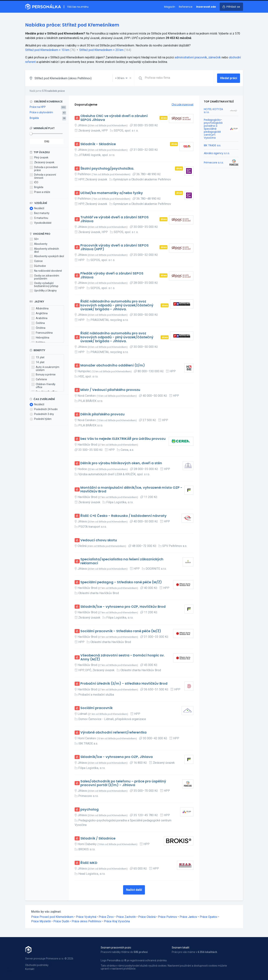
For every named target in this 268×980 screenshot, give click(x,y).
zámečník (215, 57)
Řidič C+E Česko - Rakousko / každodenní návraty (123, 516)
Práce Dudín (61, 921)
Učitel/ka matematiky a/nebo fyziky (112, 193)
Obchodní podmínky (37, 965)
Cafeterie (39, 380)
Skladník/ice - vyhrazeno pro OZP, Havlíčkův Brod (123, 607)
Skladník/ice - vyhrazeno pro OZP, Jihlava (117, 757)
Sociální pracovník (97, 708)
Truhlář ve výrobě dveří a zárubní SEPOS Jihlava (115, 219)
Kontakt (30, 969)
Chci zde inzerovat (182, 104)
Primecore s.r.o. (214, 163)
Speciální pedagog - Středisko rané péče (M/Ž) (121, 582)
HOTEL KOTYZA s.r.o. (213, 111)
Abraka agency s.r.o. (217, 153)
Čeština (38, 323)
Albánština (40, 309)
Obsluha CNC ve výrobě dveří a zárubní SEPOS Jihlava (114, 118)
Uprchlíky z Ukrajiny (43, 291)
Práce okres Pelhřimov (87, 921)
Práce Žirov (106, 917)
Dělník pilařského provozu (102, 414)
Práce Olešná (147, 917)
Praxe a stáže (40, 192)
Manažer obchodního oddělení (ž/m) (113, 365)
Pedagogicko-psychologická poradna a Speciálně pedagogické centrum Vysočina (213, 129)
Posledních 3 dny (42, 414)
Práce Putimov (168, 917)
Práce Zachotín (126, 917)
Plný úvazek (39, 158)
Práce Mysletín (41, 921)
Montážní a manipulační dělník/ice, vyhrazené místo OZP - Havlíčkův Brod (131, 490)
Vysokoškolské (41, 223)
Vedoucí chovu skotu (99, 540)
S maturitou (39, 218)
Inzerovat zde (206, 7)
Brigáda (34, 118)
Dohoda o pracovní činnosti (43, 176)
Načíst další (134, 890)
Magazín (170, 7)
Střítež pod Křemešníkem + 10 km (47, 50)
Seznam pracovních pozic (116, 948)
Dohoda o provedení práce (44, 169)
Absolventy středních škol (44, 250)
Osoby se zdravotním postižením (44, 277)
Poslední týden (41, 419)
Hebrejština (40, 338)
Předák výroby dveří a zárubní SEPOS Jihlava (112, 275)
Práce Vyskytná (86, 917)
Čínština (38, 328)
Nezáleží (37, 208)
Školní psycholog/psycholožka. (107, 169)
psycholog (90, 810)
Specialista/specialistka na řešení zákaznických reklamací (122, 561)
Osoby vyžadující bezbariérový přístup (44, 285)
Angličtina (39, 313)
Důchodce (38, 266)
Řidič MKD (89, 863)
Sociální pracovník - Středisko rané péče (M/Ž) (121, 631)
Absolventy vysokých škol (47, 256)
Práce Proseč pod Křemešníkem (52, 917)
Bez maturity (40, 213)
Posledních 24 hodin (44, 409)
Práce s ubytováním (41, 112)
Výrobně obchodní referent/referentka (113, 732)
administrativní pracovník (191, 57)
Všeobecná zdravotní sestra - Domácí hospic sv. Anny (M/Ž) (122, 657)
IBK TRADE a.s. (212, 145)
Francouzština (42, 333)
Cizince (36, 261)
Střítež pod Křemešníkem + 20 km (101, 50)
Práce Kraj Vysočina (117, 921)
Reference (186, 7)
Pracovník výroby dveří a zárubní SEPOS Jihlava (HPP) (115, 247)
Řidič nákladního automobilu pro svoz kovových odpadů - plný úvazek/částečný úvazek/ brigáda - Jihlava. (117, 305)
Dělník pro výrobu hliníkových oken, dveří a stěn (121, 463)
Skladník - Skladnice (98, 144)
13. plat (38, 358)
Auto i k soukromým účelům (45, 369)
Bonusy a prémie (43, 375)
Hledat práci (229, 78)
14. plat (38, 362)
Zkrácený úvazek (42, 163)
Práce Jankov (188, 917)
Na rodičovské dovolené (46, 271)
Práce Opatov (209, 917)
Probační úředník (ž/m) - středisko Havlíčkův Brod (124, 684)
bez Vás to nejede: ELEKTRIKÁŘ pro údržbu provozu (123, 439)
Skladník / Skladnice (98, 838)
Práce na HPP (38, 107)
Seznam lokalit (181, 948)
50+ (34, 239)
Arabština (39, 318)
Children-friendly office (43, 386)
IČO (34, 182)
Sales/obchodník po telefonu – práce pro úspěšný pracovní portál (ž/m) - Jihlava (123, 783)
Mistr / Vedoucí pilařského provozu (110, 390)
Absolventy (39, 244)
